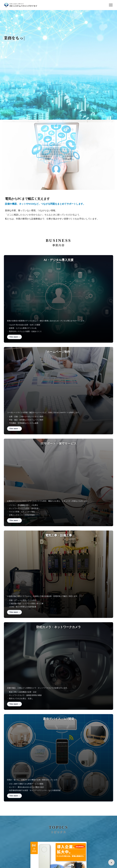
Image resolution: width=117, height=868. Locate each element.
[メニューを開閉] (111, 5)
